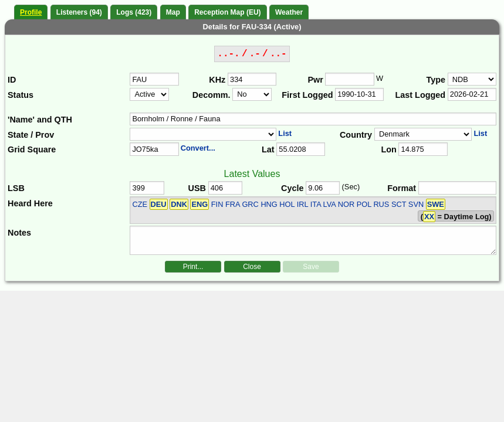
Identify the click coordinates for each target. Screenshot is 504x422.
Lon (388, 149)
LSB (16, 188)
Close (252, 267)
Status (21, 95)
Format (402, 188)
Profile (31, 12)
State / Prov (31, 135)
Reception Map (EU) (227, 12)
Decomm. (212, 95)
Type (436, 80)
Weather (289, 12)
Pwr (315, 80)
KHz (217, 80)
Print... (193, 267)
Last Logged (421, 95)
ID (12, 80)
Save (311, 267)
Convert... (198, 148)
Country (356, 135)
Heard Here (30, 203)
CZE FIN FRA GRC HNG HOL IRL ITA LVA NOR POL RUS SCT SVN (288, 204)
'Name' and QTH (40, 120)
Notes (19, 233)
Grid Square (32, 149)
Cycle (292, 188)
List (285, 133)
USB (197, 188)
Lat (268, 149)
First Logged (307, 95)
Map (173, 12)
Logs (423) (134, 12)
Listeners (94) (79, 12)
